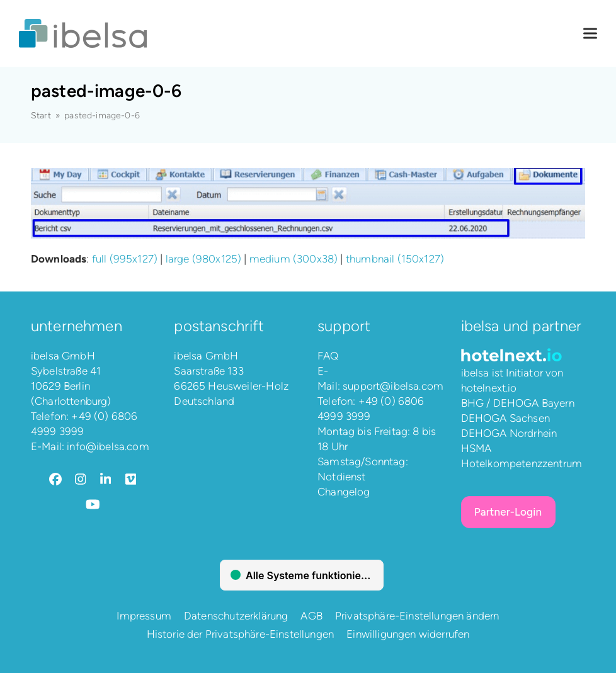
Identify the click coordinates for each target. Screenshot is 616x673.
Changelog (344, 492)
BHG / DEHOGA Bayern (518, 403)
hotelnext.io (489, 388)
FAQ (328, 356)
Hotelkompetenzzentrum (522, 463)
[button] (590, 34)
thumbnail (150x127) (395, 259)
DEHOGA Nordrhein (509, 433)
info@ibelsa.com (108, 446)
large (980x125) (204, 259)
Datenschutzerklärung (236, 616)
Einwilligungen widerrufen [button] (408, 634)
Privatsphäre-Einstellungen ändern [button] (417, 616)
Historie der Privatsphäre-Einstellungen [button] (241, 634)
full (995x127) (125, 259)
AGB (311, 616)
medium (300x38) (294, 259)
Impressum (144, 616)
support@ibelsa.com (393, 386)
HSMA (476, 448)
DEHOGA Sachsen (505, 418)
